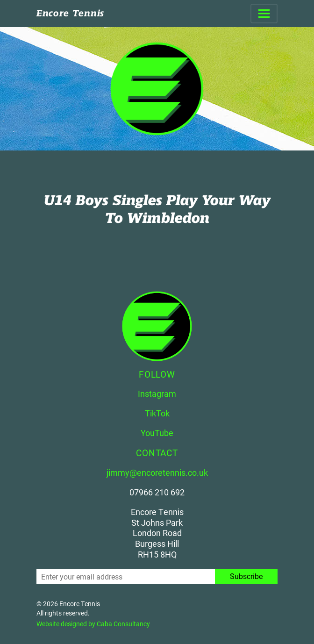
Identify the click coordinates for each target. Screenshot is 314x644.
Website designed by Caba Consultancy (93, 624)
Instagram (157, 394)
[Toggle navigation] (264, 14)
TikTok (157, 413)
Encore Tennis (70, 13)
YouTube (157, 433)
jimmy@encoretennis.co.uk (157, 472)
